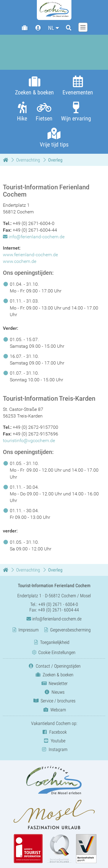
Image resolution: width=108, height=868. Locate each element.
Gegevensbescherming (70, 630)
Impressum (29, 630)
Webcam (54, 710)
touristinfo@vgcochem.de (29, 441)
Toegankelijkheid (55, 642)
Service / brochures (54, 701)
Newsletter (54, 683)
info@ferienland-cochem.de (37, 237)
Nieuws (54, 692)
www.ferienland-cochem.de (30, 255)
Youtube (54, 741)
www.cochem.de (20, 261)
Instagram (54, 749)
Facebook (54, 732)
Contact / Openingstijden (54, 666)
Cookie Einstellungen (57, 652)
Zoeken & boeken (54, 675)
